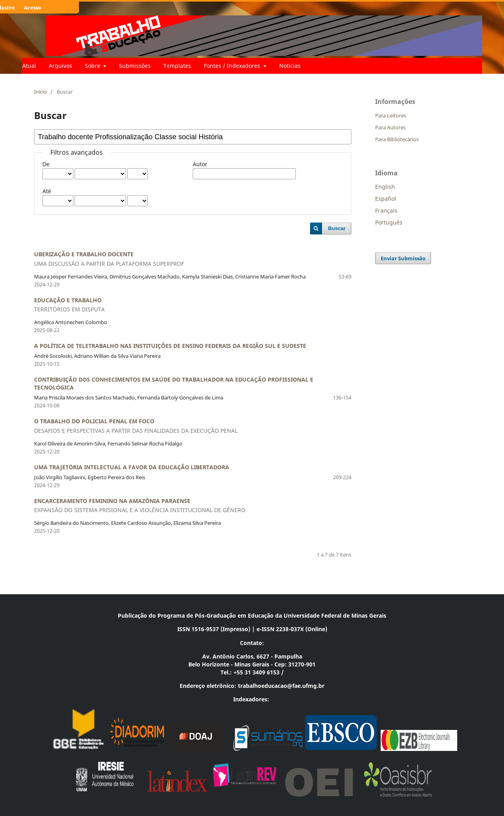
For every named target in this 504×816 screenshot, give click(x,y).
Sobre (93, 66)
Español (386, 199)
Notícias (290, 66)
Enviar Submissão (403, 258)
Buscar (337, 228)
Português (389, 222)
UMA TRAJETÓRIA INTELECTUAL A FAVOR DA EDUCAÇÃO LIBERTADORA (132, 467)
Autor (200, 164)
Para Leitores (391, 115)
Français (386, 210)
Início (40, 92)
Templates (177, 66)
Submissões (135, 66)
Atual (29, 66)
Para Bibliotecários (397, 139)
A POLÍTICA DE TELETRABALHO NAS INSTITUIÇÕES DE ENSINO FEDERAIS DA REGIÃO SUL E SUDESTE (170, 346)
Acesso (33, 8)
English (385, 187)
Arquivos (60, 66)
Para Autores (390, 127)
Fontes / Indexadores (233, 66)
